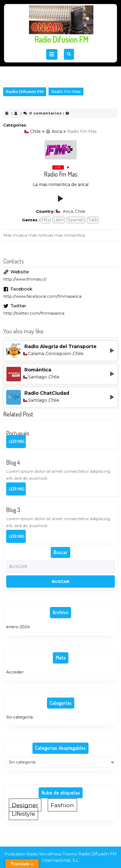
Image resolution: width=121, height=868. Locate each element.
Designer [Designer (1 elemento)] (25, 805)
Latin (59, 220)
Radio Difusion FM (61, 39)
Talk (93, 220)
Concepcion (58, 354)
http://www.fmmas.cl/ (25, 279)
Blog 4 (13, 462)
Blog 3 (13, 510)
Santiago (38, 377)
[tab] (52, 54)
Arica (54, 131)
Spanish (76, 220)
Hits (46, 220)
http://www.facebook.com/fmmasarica (42, 296)
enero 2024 (18, 627)
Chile (33, 131)
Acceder (15, 672)
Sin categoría (19, 717)
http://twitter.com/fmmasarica (34, 313)
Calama (36, 354)
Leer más (17, 443)
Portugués (18, 433)
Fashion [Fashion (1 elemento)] (62, 805)
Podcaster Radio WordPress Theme (41, 854)
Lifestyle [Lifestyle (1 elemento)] (23, 814)
